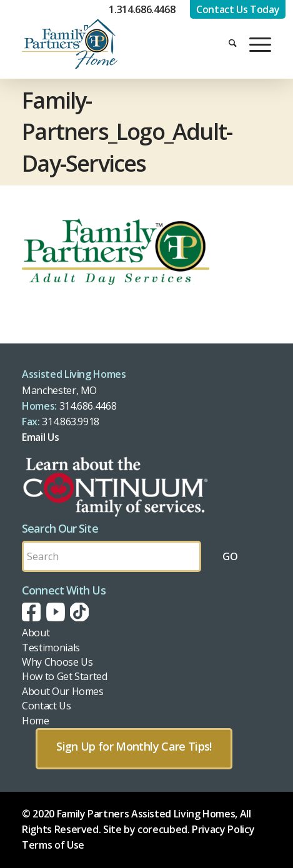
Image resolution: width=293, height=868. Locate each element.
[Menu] (254, 44)
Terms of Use (53, 845)
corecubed (162, 829)
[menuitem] (226, 44)
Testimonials (51, 648)
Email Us (40, 437)
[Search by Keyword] (112, 556)
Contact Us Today (238, 9)
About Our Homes (63, 691)
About (36, 633)
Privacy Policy (223, 829)
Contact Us (46, 706)
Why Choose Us (57, 662)
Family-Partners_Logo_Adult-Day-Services (127, 132)
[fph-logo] (109, 44)
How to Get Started (65, 676)
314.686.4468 (88, 406)
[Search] (226, 44)
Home (36, 721)
